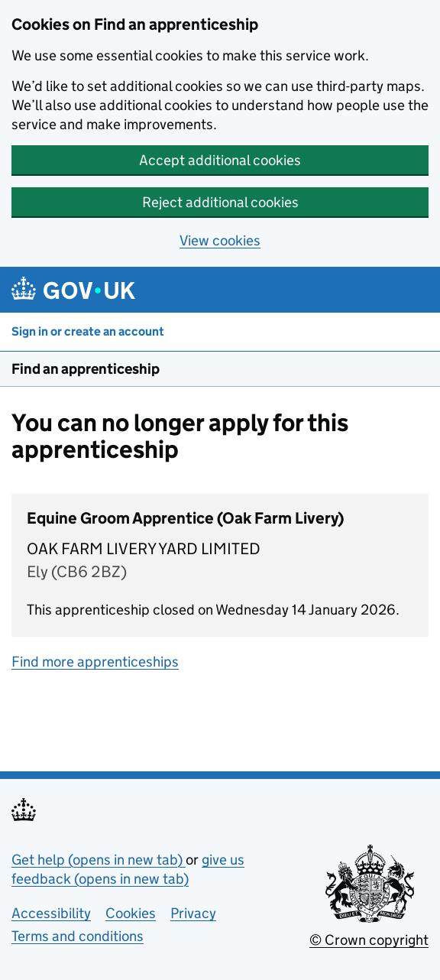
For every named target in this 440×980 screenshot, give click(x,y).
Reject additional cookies (220, 202)
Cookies (131, 913)
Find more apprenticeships (95, 662)
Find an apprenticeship (86, 369)
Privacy (193, 913)
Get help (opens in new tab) (99, 860)
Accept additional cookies (220, 160)
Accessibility (51, 913)
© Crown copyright (369, 940)
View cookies (220, 240)
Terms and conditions (78, 936)
